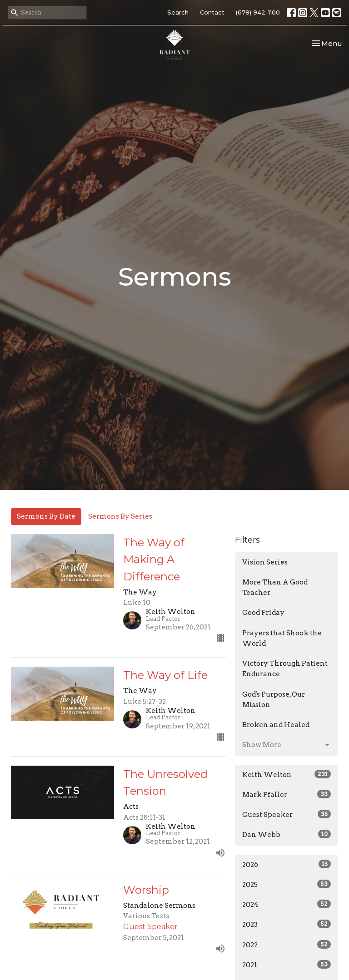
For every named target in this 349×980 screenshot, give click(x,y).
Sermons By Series (120, 516)
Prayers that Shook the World (282, 638)
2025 (287, 884)
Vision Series (265, 562)
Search (178, 12)
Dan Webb (287, 834)
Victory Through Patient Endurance (285, 669)
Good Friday (263, 613)
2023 (287, 924)
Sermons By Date (46, 516)
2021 (287, 965)
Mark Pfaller (287, 794)
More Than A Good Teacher (275, 587)
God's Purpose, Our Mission (274, 700)
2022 (287, 945)
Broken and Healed (276, 725)
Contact (212, 12)
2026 (287, 864)
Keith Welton (287, 774)
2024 (287, 904)
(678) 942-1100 (258, 12)
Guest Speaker (287, 814)
